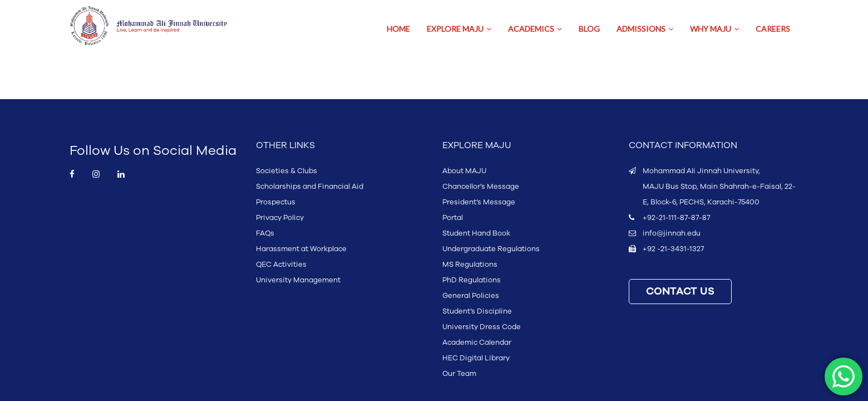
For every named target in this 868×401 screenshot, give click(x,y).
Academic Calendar (477, 343)
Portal (453, 218)
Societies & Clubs (287, 171)
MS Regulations (470, 265)
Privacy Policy (280, 218)
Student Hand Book (476, 233)
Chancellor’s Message (481, 187)
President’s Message (479, 202)
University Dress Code (482, 327)
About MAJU (464, 171)
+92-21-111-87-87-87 (676, 218)
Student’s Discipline (477, 311)
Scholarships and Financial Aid (310, 187)
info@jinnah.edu (672, 233)
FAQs (265, 233)
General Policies (471, 296)
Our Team (459, 374)
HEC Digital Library (476, 358)
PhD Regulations (472, 280)
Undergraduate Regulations (491, 249)
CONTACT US (680, 292)
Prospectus (276, 202)
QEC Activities (281, 265)
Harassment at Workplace (301, 249)
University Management (298, 280)
